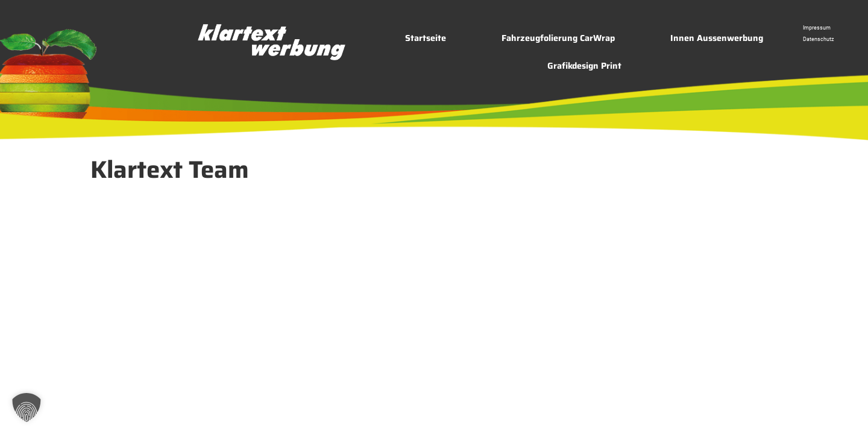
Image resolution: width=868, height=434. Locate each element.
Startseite (426, 38)
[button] (27, 407)
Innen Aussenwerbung (717, 38)
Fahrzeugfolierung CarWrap (558, 38)
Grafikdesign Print (584, 66)
